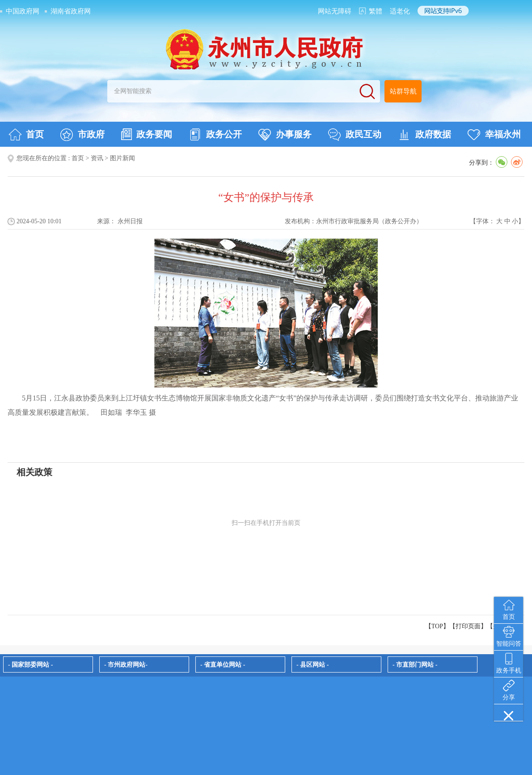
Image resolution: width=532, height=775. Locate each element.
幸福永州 (494, 135)
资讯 (97, 158)
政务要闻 (147, 134)
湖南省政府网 (71, 11)
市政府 (82, 135)
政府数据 (424, 135)
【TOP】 (437, 626)
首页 (26, 135)
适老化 (400, 11)
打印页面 (468, 626)
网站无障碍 (335, 11)
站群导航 (403, 91)
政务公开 (215, 135)
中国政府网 (23, 11)
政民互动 (355, 135)
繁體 (376, 11)
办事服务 (285, 135)
